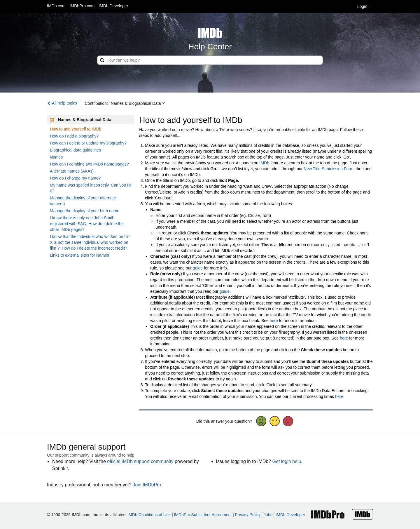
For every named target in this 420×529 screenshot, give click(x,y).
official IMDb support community (140, 461)
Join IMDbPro (147, 485)
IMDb (264, 163)
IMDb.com (56, 6)
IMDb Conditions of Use (149, 515)
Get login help (287, 461)
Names (56, 157)
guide (198, 268)
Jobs (268, 515)
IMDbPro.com (82, 6)
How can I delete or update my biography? (88, 143)
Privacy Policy (248, 515)
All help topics (62, 103)
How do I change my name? (75, 178)
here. (340, 396)
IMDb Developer (113, 6)
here (274, 321)
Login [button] (365, 6)
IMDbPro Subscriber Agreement (203, 515)
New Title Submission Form (328, 169)
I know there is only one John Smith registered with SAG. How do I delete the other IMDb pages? (87, 224)
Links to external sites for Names (79, 255)
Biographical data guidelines (75, 150)
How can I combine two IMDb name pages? (89, 164)
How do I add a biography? (74, 136)
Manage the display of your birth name (85, 211)
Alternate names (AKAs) (72, 171)
